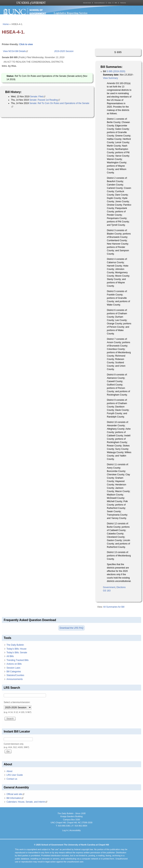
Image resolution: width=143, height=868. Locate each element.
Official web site (15, 794)
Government (109, 587)
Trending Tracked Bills (18, 660)
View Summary (110, 78)
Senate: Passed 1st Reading (45, 100)
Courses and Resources (99, 3)
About (9, 771)
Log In (65, 830)
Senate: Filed (38, 97)
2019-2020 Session (64, 51)
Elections (121, 587)
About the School (87, 3)
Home (6, 24)
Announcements (15, 679)
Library (110, 3)
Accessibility (75, 830)
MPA (116, 3)
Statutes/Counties (15, 675)
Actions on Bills (14, 664)
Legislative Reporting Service (71, 13)
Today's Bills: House (16, 649)
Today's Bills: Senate (17, 653)
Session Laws (13, 668)
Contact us (12, 779)
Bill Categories (14, 672)
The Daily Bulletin (15, 645)
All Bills (10, 656)
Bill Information (15, 798)
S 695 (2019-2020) (116, 71)
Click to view (26, 44)
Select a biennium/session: (17, 702)
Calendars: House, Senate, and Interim (27, 802)
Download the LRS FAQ (71, 628)
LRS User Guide (15, 775)
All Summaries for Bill (114, 607)
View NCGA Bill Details (15, 51)
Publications (123, 3)
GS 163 (107, 591)
